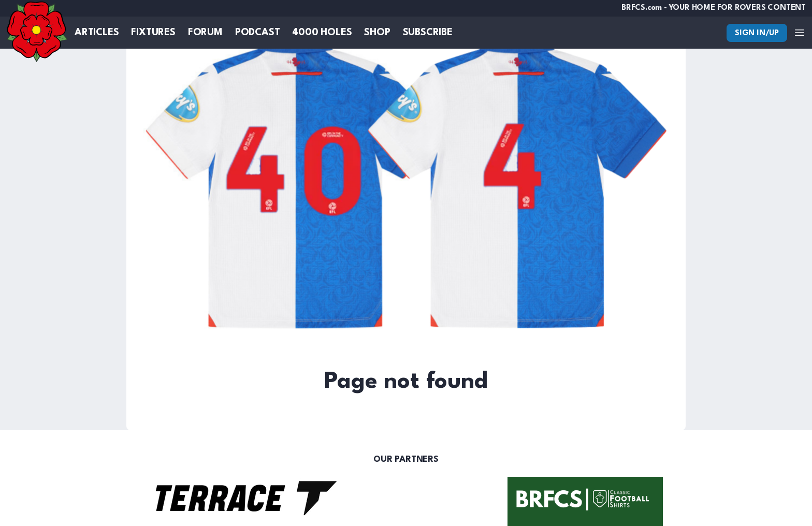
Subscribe (428, 33)
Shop (377, 33)
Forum (205, 33)
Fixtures (153, 33)
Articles (97, 33)
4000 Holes (322, 33)
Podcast (258, 33)
